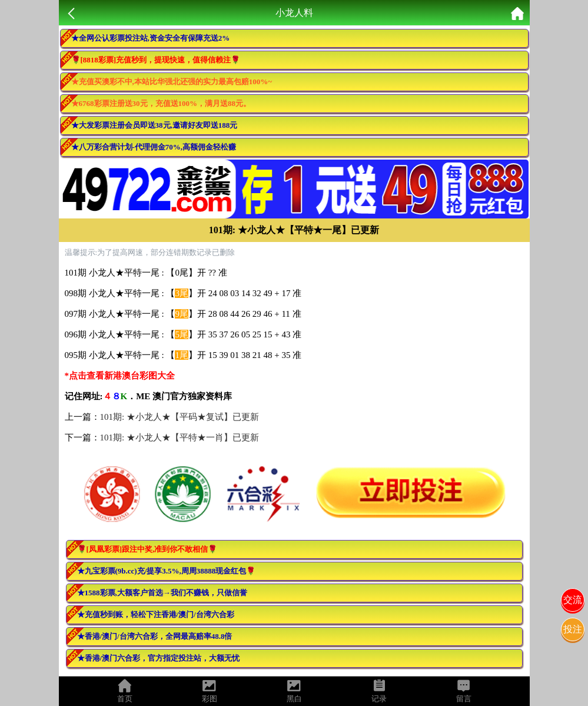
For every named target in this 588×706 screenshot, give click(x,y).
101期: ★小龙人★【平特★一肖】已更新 (180, 437)
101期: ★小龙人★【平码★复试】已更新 (180, 417)
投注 (573, 629)
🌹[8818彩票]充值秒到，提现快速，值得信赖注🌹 (156, 60)
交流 (573, 600)
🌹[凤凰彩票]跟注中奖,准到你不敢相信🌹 (147, 549)
